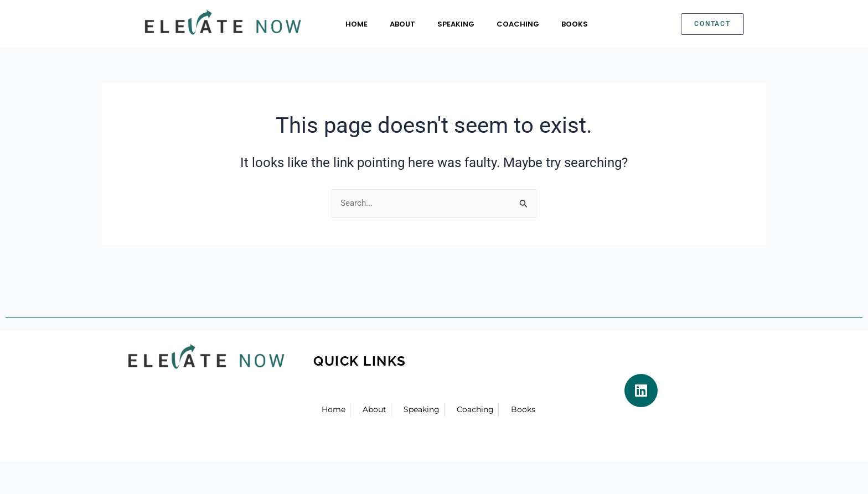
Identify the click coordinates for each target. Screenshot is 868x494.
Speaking (456, 24)
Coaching (518, 24)
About (402, 24)
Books (575, 24)
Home (356, 24)
